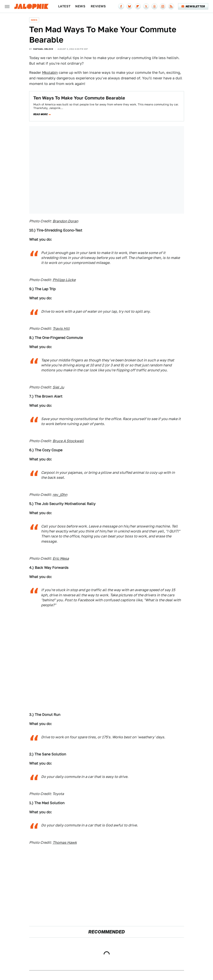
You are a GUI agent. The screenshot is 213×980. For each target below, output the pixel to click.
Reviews (98, 6)
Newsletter (193, 6)
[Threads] (154, 6)
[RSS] (171, 6)
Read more (41, 114)
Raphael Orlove (43, 49)
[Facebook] (121, 6)
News (80, 6)
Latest (64, 6)
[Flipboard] (138, 6)
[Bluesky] (129, 6)
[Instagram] (163, 6)
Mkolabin (50, 73)
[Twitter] (146, 6)
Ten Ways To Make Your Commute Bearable (79, 98)
